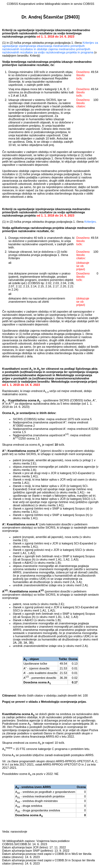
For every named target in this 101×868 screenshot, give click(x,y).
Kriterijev (90, 222)
